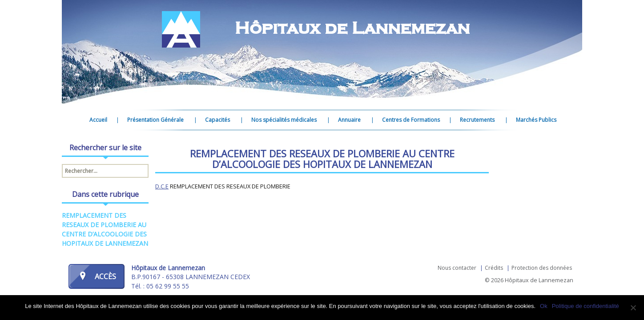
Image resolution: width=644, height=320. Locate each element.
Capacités (217, 120)
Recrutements (477, 120)
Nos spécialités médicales (284, 120)
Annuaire (349, 120)
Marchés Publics (536, 120)
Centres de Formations (411, 120)
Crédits (494, 268)
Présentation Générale (155, 120)
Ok (544, 306)
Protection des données (542, 268)
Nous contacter (457, 268)
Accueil (98, 120)
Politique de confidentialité (586, 306)
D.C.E (162, 186)
